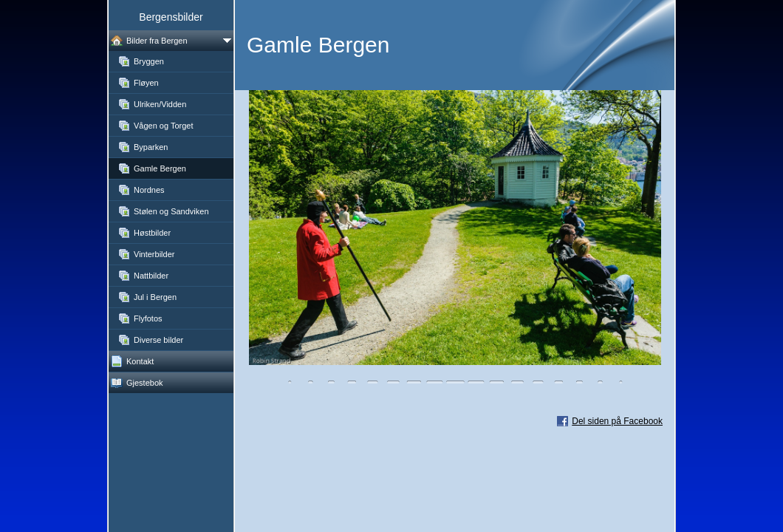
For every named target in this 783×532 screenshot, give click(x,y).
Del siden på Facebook (617, 421)
